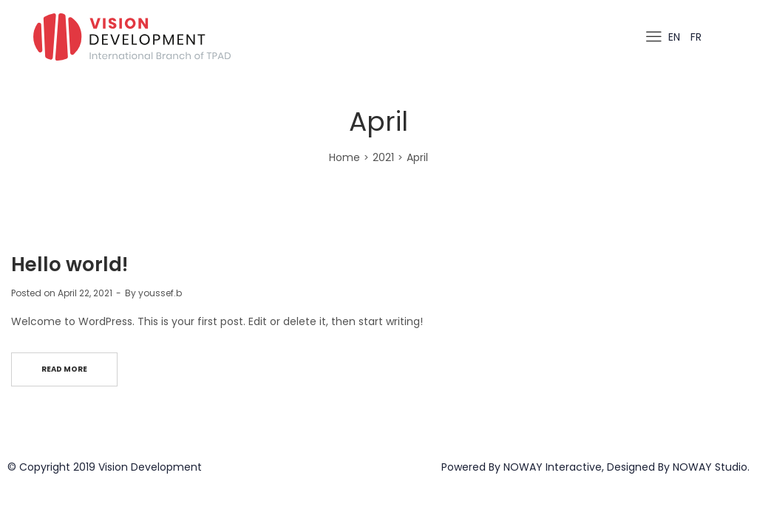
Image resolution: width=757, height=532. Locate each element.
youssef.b (160, 293)
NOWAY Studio (710, 467)
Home (344, 157)
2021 (383, 157)
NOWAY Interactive (553, 467)
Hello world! (69, 265)
